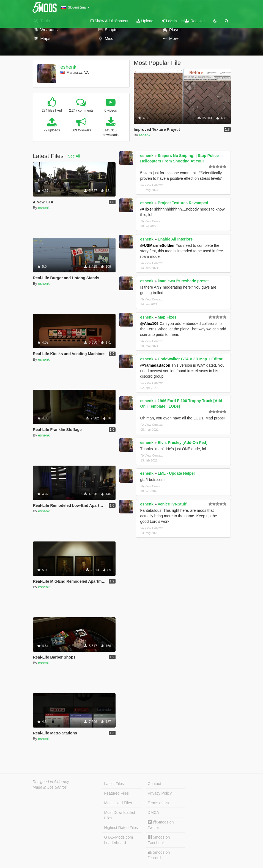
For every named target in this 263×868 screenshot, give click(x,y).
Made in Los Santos (50, 787)
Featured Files (117, 793)
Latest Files (114, 784)
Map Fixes (167, 317)
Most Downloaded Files (120, 815)
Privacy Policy (160, 793)
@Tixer (147, 209)
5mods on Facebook (159, 840)
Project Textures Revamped (183, 203)
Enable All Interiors (175, 239)
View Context (152, 185)
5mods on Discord (159, 855)
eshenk (68, 67)
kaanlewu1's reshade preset (183, 281)
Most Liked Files (118, 803)
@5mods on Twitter (161, 825)
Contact (154, 784)
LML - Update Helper (176, 473)
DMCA (153, 812)
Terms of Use (159, 803)
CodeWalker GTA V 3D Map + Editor (190, 359)
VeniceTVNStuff (172, 504)
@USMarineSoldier (158, 245)
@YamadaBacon (155, 365)
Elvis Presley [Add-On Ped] (183, 443)
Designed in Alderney (51, 782)
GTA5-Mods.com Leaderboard (119, 840)
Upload (145, 21)
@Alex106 (150, 324)
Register (195, 21)
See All (74, 156)
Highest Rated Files (121, 828)
